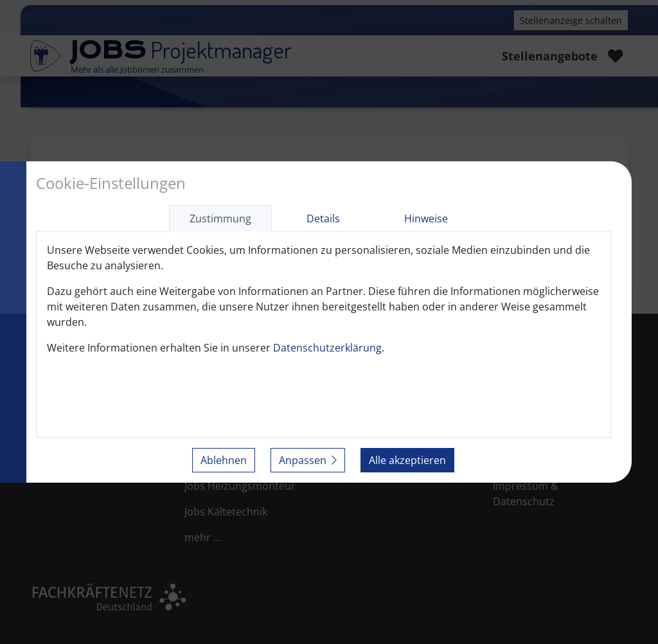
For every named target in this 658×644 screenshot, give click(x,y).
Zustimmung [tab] (220, 219)
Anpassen (308, 460)
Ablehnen (224, 460)
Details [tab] (323, 219)
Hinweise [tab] (426, 219)
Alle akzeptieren (407, 460)
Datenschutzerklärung (327, 348)
